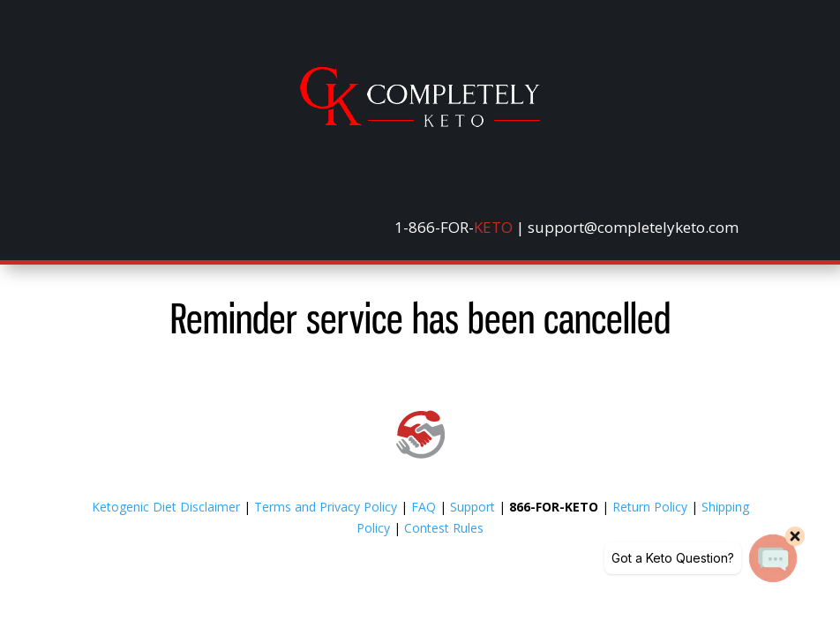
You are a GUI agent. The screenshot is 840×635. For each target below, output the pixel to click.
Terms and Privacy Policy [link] (326, 507)
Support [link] (472, 507)
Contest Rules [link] (444, 528)
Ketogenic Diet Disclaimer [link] (166, 507)
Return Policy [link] (650, 507)
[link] (420, 122)
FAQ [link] (424, 507)
